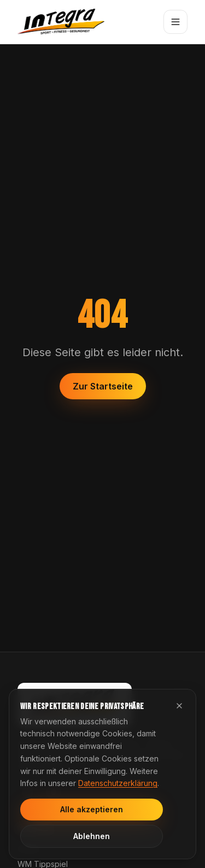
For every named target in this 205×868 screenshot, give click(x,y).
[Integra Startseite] (61, 22)
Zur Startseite (103, 386)
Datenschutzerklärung (118, 783)
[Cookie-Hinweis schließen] (179, 706)
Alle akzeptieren (92, 809)
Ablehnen (92, 836)
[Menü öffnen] (175, 22)
